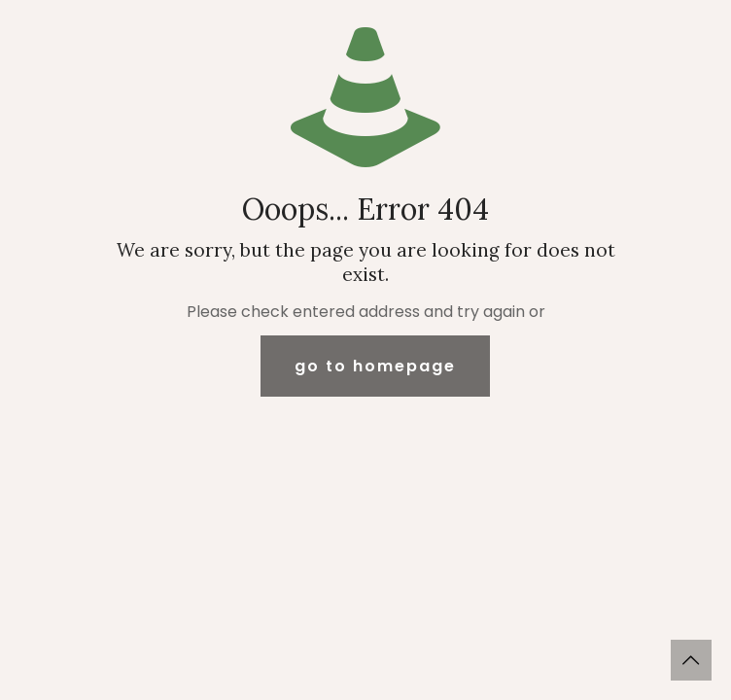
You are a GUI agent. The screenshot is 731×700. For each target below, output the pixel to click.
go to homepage (375, 366)
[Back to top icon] (691, 660)
